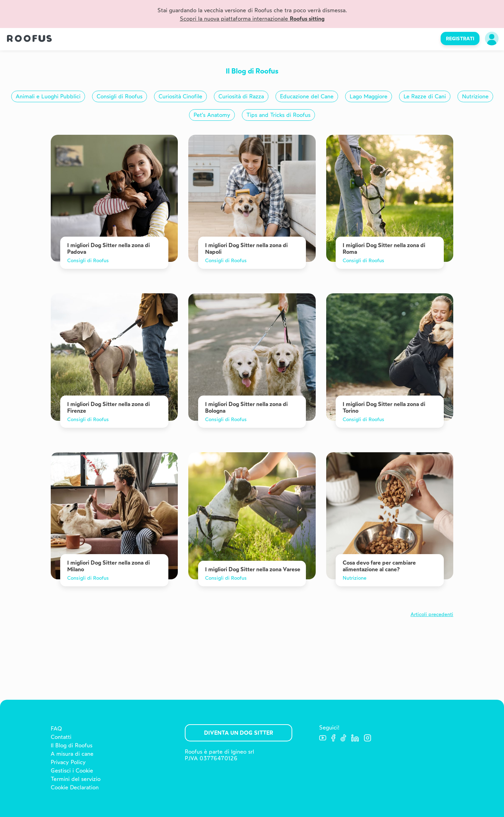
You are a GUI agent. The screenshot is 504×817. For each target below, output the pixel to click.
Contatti (61, 737)
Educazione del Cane (307, 96)
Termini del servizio (76, 779)
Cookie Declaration (75, 787)
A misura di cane (72, 754)
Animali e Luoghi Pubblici (48, 96)
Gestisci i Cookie (72, 771)
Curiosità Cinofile (180, 96)
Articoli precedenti (432, 614)
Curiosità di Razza (241, 96)
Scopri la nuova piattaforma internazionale (252, 19)
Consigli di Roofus (120, 96)
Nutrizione (475, 96)
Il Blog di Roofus (72, 745)
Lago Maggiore (369, 96)
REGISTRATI (460, 39)
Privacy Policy (68, 762)
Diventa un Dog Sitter (239, 733)
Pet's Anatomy (212, 115)
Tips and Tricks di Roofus (278, 115)
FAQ (56, 729)
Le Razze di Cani (425, 96)
